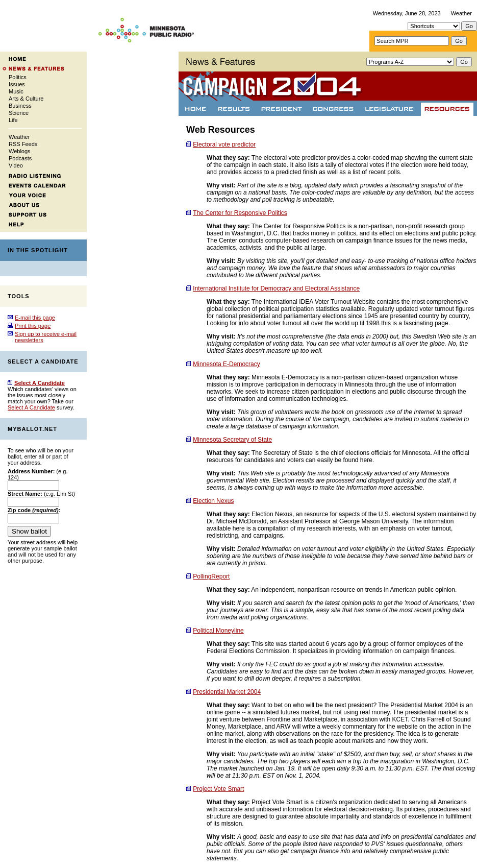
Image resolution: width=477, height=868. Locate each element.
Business (20, 106)
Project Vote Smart (218, 789)
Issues (17, 84)
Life (13, 120)
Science (19, 113)
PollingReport (211, 576)
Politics (18, 77)
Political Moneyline (218, 631)
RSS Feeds (23, 144)
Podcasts (20, 158)
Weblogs (20, 151)
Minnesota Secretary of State (232, 440)
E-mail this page (35, 318)
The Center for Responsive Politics (240, 213)
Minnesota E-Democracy (226, 364)
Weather (461, 13)
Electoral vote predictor (224, 144)
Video (16, 165)
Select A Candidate (31, 407)
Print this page (33, 326)
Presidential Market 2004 (227, 692)
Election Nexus (213, 501)
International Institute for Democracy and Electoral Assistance (276, 288)
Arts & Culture (26, 99)
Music (16, 91)
